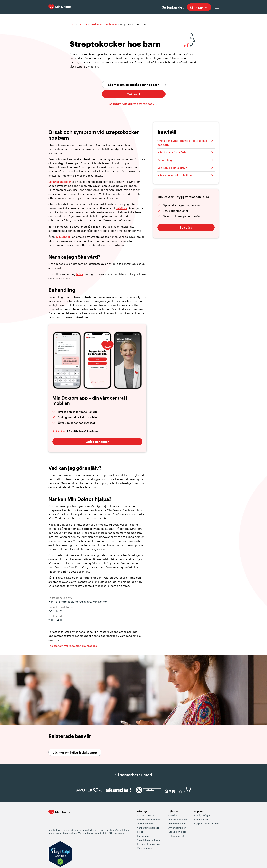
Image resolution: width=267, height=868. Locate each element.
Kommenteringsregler (149, 844)
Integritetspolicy (178, 820)
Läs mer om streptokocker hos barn (134, 85)
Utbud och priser (178, 832)
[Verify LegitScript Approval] (60, 854)
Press (140, 832)
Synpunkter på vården (206, 824)
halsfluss (121, 208)
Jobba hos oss (145, 824)
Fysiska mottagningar (149, 820)
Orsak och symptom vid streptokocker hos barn (182, 143)
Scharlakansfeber (60, 182)
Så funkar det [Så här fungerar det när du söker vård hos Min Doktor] (173, 7)
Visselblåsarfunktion (148, 840)
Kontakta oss (201, 820)
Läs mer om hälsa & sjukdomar (75, 753)
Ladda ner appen (97, 442)
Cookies (173, 816)
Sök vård (133, 94)
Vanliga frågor (202, 816)
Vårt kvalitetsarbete (148, 828)
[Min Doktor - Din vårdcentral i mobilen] (59, 819)
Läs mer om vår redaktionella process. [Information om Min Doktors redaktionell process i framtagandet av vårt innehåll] (73, 646)
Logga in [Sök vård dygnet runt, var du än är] (201, 7)
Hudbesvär (111, 25)
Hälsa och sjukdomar (90, 25)
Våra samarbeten (147, 848)
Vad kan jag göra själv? (172, 168)
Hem (72, 25)
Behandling (165, 160)
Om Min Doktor (146, 816)
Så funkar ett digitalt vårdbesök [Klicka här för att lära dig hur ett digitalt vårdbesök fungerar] (132, 104)
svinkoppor (63, 237)
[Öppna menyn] (217, 7)
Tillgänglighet (176, 836)
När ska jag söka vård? (172, 152)
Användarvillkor (177, 824)
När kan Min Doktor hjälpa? (175, 175)
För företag (143, 836)
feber (80, 274)
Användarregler (177, 828)
